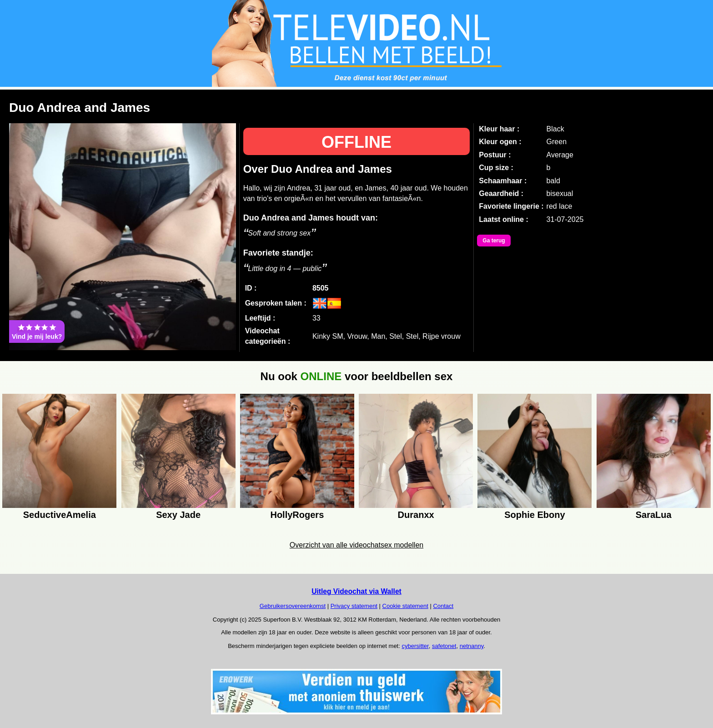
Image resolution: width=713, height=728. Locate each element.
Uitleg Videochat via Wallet (356, 591)
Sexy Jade (178, 515)
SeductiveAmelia (60, 515)
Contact (443, 606)
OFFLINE (356, 142)
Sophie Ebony (535, 515)
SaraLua (654, 515)
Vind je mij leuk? (37, 331)
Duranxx (416, 515)
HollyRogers (297, 515)
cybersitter (415, 646)
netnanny (472, 646)
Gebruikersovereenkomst (293, 606)
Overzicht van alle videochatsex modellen (356, 545)
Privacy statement (354, 606)
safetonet (444, 646)
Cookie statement (405, 606)
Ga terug (494, 241)
